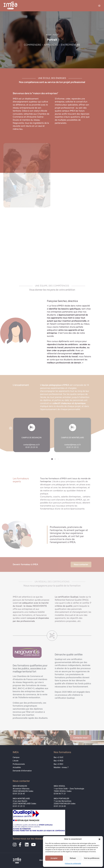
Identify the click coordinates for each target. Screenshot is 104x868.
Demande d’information (22, 771)
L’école (16, 761)
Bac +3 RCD (59, 761)
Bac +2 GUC (59, 757)
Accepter (54, 858)
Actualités (17, 767)
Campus (16, 757)
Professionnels (19, 764)
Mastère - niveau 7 (61, 767)
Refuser (73, 858)
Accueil (49, 35)
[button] (99, 839)
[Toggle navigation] (99, 6)
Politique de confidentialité (73, 864)
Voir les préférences (92, 858)
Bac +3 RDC (59, 764)
